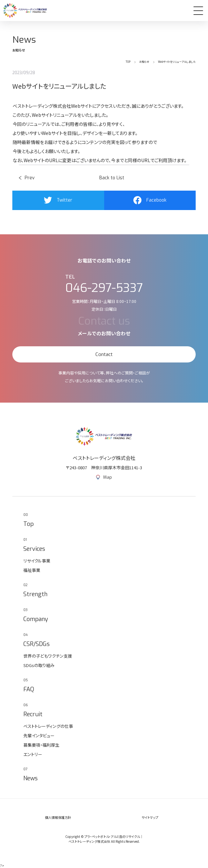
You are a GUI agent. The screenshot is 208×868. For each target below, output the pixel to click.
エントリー (33, 754)
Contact (104, 354)
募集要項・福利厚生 (41, 745)
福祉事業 (32, 570)
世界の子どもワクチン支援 (48, 656)
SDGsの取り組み (39, 665)
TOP (128, 62)
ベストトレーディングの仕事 (48, 726)
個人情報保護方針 (58, 817)
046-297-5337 (104, 288)
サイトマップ (150, 817)
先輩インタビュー (39, 735)
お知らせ (144, 62)
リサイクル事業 (37, 561)
